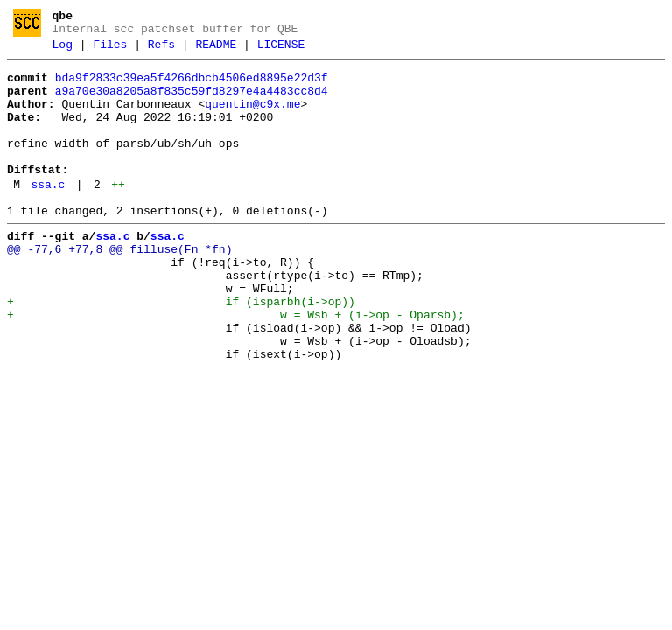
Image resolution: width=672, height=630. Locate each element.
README (216, 50)
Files (110, 50)
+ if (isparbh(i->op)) (181, 349)
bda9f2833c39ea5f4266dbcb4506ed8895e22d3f (192, 86)
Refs (161, 50)
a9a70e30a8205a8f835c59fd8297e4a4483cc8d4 (192, 101)
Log (63, 50)
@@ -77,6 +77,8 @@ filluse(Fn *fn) (119, 286)
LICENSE (281, 50)
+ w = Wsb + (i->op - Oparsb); (236, 365)
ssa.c (48, 213)
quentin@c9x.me (252, 117)
